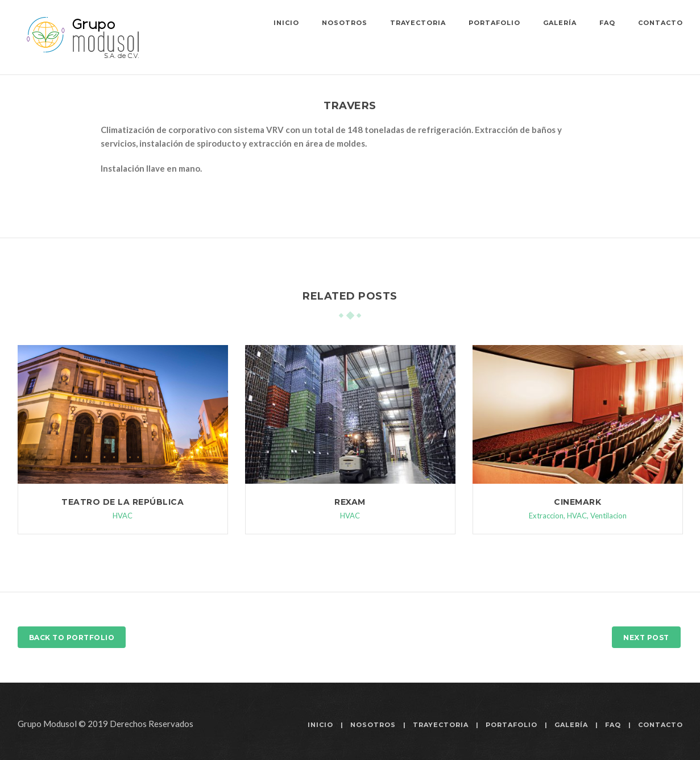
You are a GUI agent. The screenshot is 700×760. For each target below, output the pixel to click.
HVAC (123, 516)
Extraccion (546, 516)
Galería (560, 23)
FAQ (607, 23)
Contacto (660, 23)
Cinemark (577, 502)
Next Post (646, 638)
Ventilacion (608, 516)
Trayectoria (418, 23)
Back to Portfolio (72, 638)
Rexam (350, 502)
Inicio (286, 23)
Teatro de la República (123, 502)
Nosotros (345, 23)
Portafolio (494, 23)
